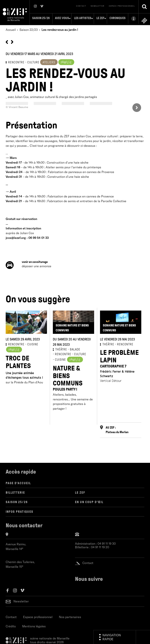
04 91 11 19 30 (107, 543)
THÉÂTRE (61, 348)
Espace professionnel (122, 6)
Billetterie (15, 492)
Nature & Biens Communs (73, 377)
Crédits (11, 625)
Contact (81, 6)
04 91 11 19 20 (100, 546)
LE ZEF (80, 492)
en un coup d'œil (89, 501)
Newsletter (98, 6)
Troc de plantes (18, 361)
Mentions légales (34, 625)
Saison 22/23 (29, 29)
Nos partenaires (70, 616)
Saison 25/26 (36, 18)
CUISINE (33, 343)
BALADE (75, 348)
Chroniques (113, 18)
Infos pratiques (20, 511)
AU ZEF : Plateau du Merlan (117, 429)
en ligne (144, 20)
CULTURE (80, 353)
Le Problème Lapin (121, 358)
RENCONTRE (16, 61)
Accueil (11, 29)
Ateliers (49, 61)
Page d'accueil (18, 482)
